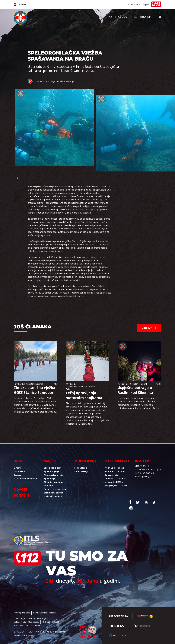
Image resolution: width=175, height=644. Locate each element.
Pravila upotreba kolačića (45, 613)
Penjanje (48, 486)
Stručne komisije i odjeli (26, 478)
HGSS (18, 461)
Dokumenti (19, 471)
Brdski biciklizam (53, 468)
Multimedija (86, 461)
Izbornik (143, 17)
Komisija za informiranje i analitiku (81, 386)
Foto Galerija (81, 468)
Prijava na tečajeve (114, 468)
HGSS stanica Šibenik (138, 384)
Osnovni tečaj (112, 475)
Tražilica (118, 17)
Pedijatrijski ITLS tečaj (116, 486)
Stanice (17, 475)
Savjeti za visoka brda (55, 489)
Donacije (22, 495)
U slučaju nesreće (53, 496)
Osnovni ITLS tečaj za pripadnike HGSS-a (116, 480)
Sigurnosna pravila (54, 493)
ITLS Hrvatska (117, 461)
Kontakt (143, 461)
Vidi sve (149, 328)
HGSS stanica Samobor (35, 384)
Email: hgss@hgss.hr (144, 476)
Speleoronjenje (52, 471)
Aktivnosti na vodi (53, 475)
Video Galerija (81, 471)
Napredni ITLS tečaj (115, 471)
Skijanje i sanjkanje (54, 482)
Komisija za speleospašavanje (61, 81)
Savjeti (50, 461)
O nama (18, 468)
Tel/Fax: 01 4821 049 (145, 473)
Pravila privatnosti (22, 613)
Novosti (21, 489)
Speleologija (50, 478)
